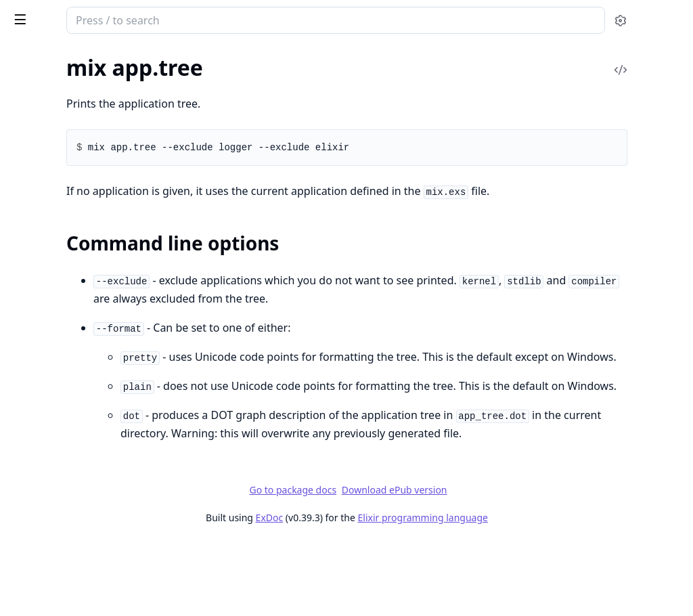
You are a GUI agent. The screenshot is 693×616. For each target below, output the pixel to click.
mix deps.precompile (57, 484)
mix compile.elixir (50, 319)
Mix (60, 15)
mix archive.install (51, 210)
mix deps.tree (41, 502)
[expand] (189, 73)
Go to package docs (394, 563)
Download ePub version (495, 563)
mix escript (35, 575)
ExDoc (371, 591)
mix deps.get (39, 447)
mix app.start (40, 88)
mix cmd (29, 264)
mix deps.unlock (47, 520)
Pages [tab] (24, 58)
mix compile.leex (48, 356)
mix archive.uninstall (57, 228)
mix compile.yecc (48, 374)
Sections (43, 130)
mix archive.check (50, 191)
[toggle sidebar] (185, 19)
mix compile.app (47, 301)
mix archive (36, 155)
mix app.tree (38, 107)
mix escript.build (48, 593)
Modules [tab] (82, 58)
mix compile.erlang (53, 337)
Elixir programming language (524, 591)
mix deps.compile (49, 429)
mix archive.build (49, 173)
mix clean (31, 246)
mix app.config (43, 70)
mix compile (37, 283)
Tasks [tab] (149, 58)
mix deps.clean (43, 411)
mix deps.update (48, 538)
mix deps (30, 392)
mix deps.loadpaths (54, 465)
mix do (25, 557)
